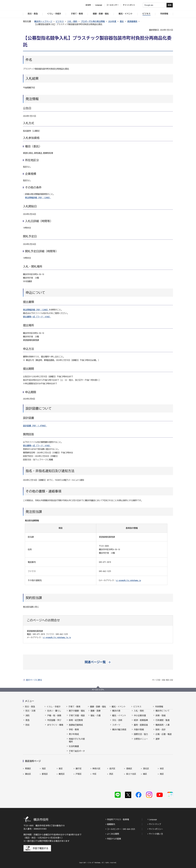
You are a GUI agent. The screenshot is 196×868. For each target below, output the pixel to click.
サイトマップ (155, 824)
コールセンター (112, 5)
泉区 (61, 775)
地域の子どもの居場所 (77, 742)
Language (153, 819)
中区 (94, 781)
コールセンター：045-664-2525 (121, 829)
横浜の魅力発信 (119, 732)
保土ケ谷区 (131, 781)
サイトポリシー (156, 829)
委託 (122, 21)
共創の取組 (139, 732)
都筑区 (45, 781)
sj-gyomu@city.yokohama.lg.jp (57, 637)
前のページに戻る (34, 680)
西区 (111, 781)
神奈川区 (96, 775)
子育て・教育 (74, 707)
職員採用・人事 (162, 727)
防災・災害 (30, 713)
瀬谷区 (28, 781)
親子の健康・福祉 (77, 713)
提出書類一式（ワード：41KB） (37, 317)
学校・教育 (74, 732)
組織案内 (111, 824)
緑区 (145, 781)
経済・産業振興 (141, 722)
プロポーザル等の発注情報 (93, 21)
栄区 (162, 775)
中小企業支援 (140, 718)
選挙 (157, 741)
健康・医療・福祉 (98, 707)
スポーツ (116, 727)
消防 (27, 718)
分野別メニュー (141, 741)
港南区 (129, 775)
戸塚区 (79, 781)
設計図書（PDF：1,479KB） (35, 426)
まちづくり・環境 (55, 727)
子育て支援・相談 (77, 718)
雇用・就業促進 (141, 727)
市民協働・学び (54, 722)
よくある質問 (113, 834)
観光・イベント (119, 707)
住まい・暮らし (54, 713)
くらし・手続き (54, 707)
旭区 (44, 775)
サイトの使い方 (156, 834)
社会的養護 (74, 749)
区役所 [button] (88, 5)
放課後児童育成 (76, 727)
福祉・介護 (95, 718)
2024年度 (112, 21)
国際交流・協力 (141, 736)
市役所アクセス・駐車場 (118, 819)
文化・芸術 (117, 722)
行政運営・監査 (162, 722)
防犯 (27, 727)
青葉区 (28, 775)
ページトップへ (98, 690)
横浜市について (162, 713)
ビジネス (60, 21)
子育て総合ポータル (77, 755)
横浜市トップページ (43, 21)
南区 (162, 781)
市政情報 (159, 707)
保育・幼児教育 (76, 722)
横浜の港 (116, 713)
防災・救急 (30, 707)
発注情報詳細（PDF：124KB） (38, 198)
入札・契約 (72, 21)
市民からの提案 (114, 838)
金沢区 (112, 775)
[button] (98, 662)
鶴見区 (62, 781)
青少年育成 (74, 736)
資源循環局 (132, 21)
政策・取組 (160, 718)
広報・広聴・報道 (163, 736)
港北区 (146, 775)
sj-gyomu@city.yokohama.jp (128, 580)
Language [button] (99, 5)
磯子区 (79, 775)
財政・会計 (160, 732)
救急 (27, 722)
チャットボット (129, 5)
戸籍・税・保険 (54, 718)
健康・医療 (95, 713)
